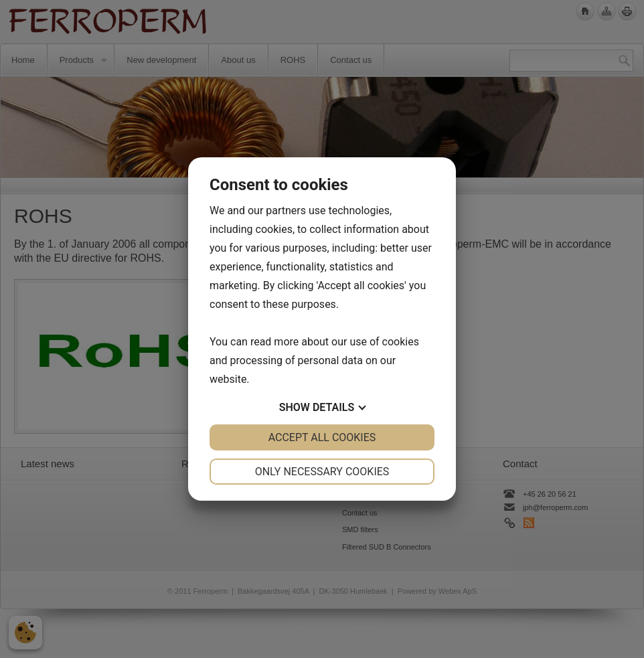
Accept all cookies (322, 437)
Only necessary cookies (322, 472)
